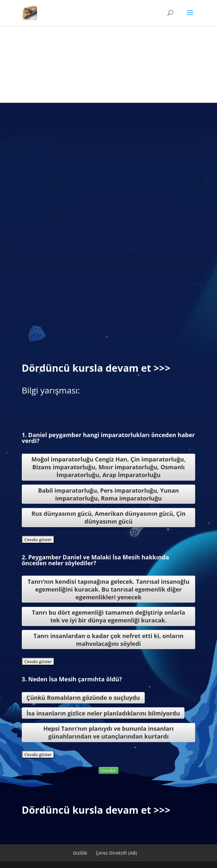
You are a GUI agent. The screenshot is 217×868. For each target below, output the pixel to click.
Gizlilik (80, 853)
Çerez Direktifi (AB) (116, 853)
